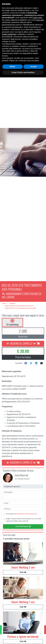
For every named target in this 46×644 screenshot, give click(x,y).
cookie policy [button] (37, 18)
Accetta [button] (34, 67)
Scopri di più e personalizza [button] (23, 72)
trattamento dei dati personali (26, 514)
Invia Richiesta (23, 526)
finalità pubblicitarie (9, 34)
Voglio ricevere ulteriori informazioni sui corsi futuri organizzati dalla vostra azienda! (24, 520)
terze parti (40, 20)
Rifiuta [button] (13, 67)
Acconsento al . (22, 514)
